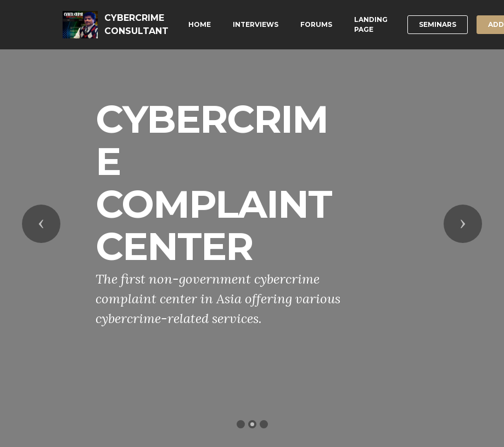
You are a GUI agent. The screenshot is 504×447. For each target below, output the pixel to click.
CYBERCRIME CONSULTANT (136, 24)
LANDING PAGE (371, 24)
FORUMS (316, 24)
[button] (41, 224)
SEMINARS (438, 24)
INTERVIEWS (256, 24)
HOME (200, 24)
